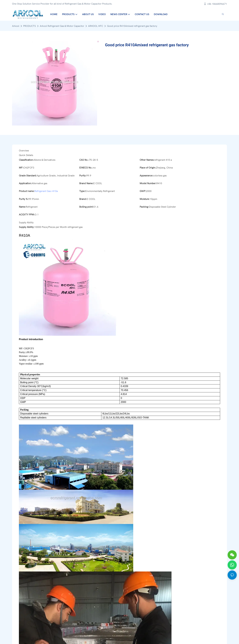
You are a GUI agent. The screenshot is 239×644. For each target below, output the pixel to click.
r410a (55, 191)
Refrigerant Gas (43, 191)
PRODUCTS (29, 26)
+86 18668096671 (215, 4)
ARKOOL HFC (96, 26)
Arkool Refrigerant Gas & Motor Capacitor (62, 26)
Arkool (16, 26)
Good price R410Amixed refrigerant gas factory (132, 26)
